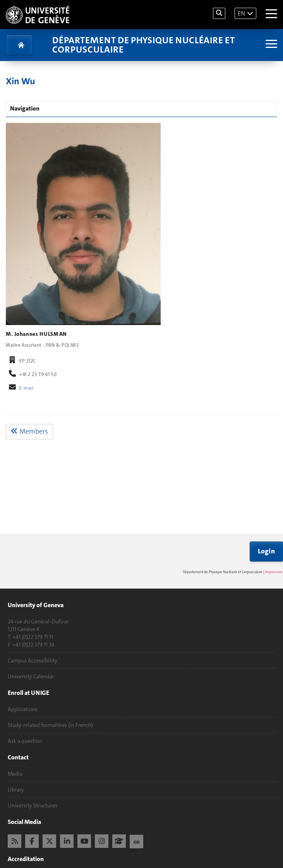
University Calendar (31, 676)
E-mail (26, 388)
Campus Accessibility (33, 660)
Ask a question (25, 741)
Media (15, 774)
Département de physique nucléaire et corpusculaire (143, 45)
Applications (23, 709)
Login (267, 551)
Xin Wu (21, 81)
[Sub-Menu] (270, 45)
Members (29, 431)
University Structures (33, 805)
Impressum (274, 572)
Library (16, 790)
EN (241, 13)
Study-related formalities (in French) (50, 725)
